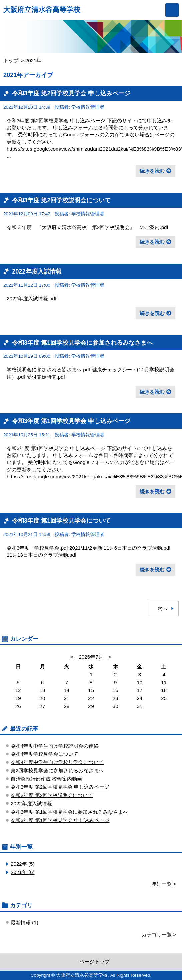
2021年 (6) (23, 872)
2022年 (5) (23, 864)
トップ (11, 60)
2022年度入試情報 (37, 271)
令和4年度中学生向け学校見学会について (57, 762)
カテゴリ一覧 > (159, 934)
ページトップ (95, 961)
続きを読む (152, 171)
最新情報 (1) (25, 923)
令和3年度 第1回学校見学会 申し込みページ (71, 421)
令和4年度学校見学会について (45, 754)
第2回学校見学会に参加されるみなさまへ (57, 771)
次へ (162, 608)
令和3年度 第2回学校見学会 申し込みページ (71, 93)
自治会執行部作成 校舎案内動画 (46, 779)
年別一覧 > (164, 884)
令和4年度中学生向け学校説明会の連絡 (55, 746)
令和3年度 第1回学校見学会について (61, 520)
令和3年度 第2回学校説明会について (61, 200)
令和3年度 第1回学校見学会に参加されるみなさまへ (82, 343)
